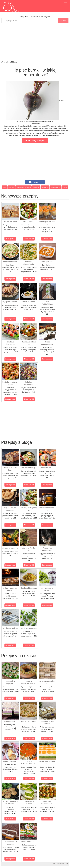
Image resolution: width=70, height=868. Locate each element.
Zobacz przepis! (10, 239)
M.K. (67, 863)
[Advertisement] (35, 42)
